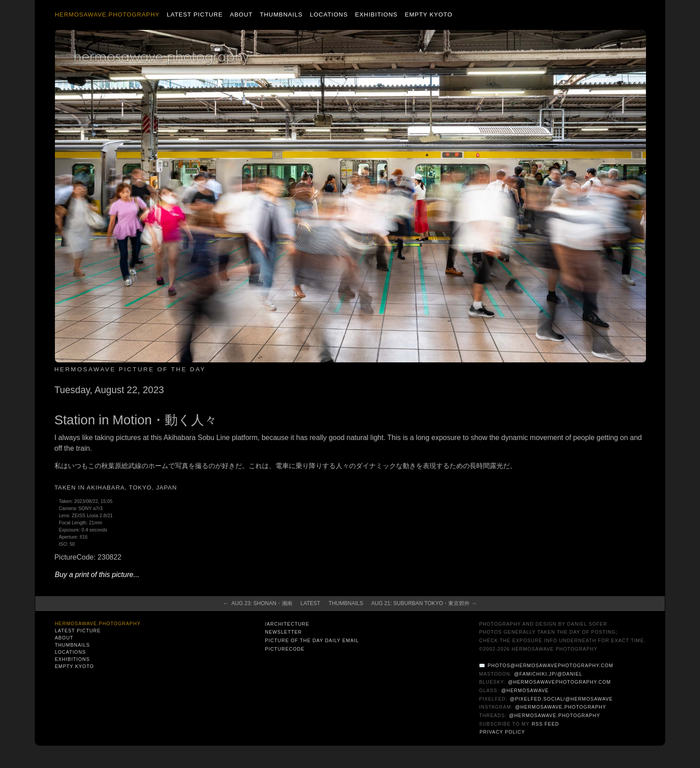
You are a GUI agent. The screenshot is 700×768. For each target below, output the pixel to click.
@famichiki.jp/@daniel (548, 674)
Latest (310, 603)
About (241, 15)
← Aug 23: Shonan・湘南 (258, 603)
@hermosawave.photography (561, 707)
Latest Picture (195, 15)
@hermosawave (525, 690)
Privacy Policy (502, 732)
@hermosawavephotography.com (560, 682)
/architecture (287, 624)
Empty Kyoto (429, 15)
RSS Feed (545, 724)
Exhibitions (376, 15)
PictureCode (285, 649)
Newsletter (283, 632)
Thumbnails (281, 15)
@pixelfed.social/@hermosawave (561, 699)
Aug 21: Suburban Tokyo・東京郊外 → (424, 603)
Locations (329, 15)
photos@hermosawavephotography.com (550, 665)
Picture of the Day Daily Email (312, 640)
